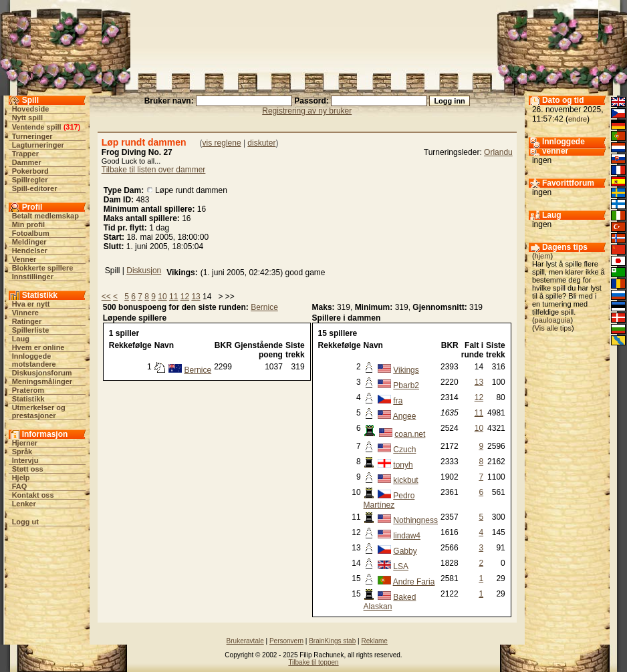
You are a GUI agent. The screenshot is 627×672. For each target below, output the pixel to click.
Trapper (25, 154)
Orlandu (498, 152)
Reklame (374, 641)
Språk (22, 452)
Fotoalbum (31, 233)
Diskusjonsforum (42, 373)
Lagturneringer (38, 145)
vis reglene (222, 143)
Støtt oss (28, 469)
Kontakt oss (33, 495)
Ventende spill (37, 127)
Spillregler (30, 180)
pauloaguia (553, 320)
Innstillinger (33, 277)
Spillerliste (31, 330)
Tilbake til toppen (313, 662)
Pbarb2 (406, 385)
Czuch (404, 450)
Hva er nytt (31, 304)
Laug (21, 339)
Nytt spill (27, 118)
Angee (405, 416)
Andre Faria (414, 582)
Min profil (29, 224)
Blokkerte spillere (43, 268)
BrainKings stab (332, 641)
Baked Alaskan (390, 602)
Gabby (405, 551)
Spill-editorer (35, 188)
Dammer (27, 162)
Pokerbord (30, 171)
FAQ (20, 486)
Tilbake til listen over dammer (154, 170)
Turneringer (32, 136)
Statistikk (28, 399)
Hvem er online (38, 347)
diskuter (261, 143)
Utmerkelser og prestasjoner (39, 411)
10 (162, 297)
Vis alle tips (553, 328)
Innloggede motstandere (34, 360)
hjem (543, 256)
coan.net (410, 434)
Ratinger (27, 321)
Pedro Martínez (389, 500)
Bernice (264, 307)
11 (173, 297)
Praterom (28, 390)
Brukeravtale (245, 641)
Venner (24, 259)
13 (196, 297)
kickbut (405, 480)
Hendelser (30, 250)
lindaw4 (407, 536)
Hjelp (21, 478)
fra (398, 401)
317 (72, 127)
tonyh (403, 465)
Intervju (25, 460)
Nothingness (415, 520)
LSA (401, 566)
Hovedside (31, 109)
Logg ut (25, 522)
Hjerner (25, 443)
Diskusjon (144, 271)
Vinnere (25, 313)
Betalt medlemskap (45, 216)
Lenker (24, 504)
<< (106, 297)
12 (185, 297)
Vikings (406, 370)
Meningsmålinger (42, 381)
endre (578, 119)
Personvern (286, 641)
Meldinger (29, 242)
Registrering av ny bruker (307, 111)
